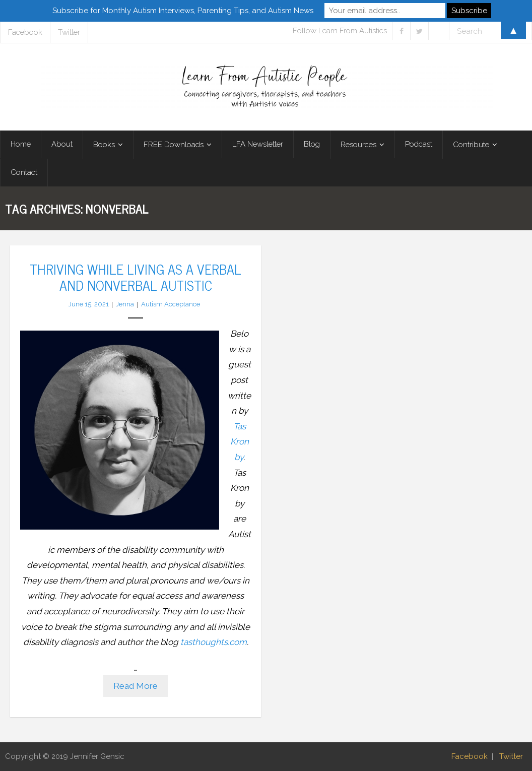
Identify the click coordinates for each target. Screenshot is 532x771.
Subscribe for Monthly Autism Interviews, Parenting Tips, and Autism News (183, 11)
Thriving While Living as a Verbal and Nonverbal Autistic (136, 277)
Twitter (511, 756)
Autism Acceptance (171, 304)
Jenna (125, 304)
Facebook (470, 756)
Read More (136, 686)
